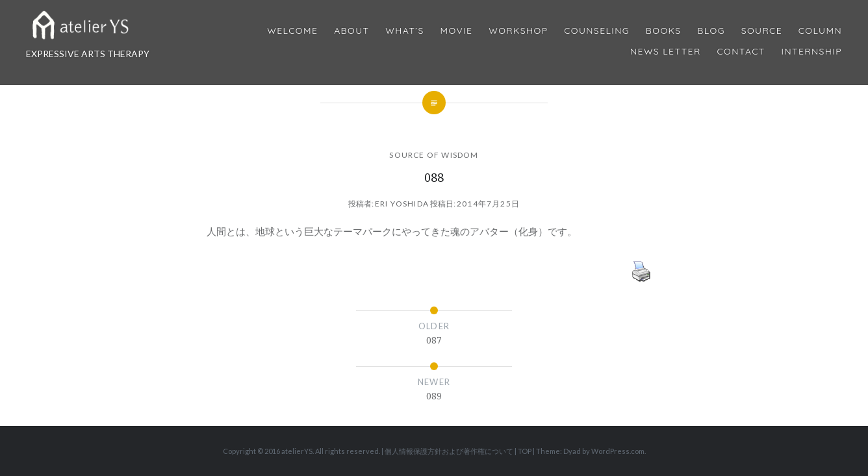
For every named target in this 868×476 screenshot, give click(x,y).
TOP (525, 451)
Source (762, 31)
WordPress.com (618, 451)
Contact (741, 52)
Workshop (518, 31)
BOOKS (664, 31)
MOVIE (457, 31)
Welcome (292, 31)
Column (820, 31)
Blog (711, 31)
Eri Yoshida (402, 204)
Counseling (597, 31)
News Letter (666, 52)
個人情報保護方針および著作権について (449, 451)
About (351, 31)
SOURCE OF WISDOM (434, 155)
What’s (404, 31)
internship (812, 52)
